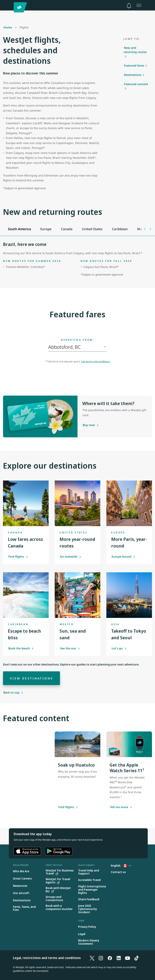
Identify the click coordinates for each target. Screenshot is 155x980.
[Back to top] (13, 692)
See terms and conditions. (96, 361)
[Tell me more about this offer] (119, 807)
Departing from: (77, 340)
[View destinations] (31, 678)
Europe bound (123, 556)
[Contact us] (118, 872)
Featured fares (134, 65)
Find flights (18, 556)
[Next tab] (150, 229)
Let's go (119, 648)
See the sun (70, 648)
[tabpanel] (77, 260)
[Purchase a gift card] (89, 425)
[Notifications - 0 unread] (129, 6)
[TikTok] (136, 958)
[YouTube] (128, 958)
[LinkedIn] (119, 958)
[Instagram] (101, 958)
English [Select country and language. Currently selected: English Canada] (121, 866)
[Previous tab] (145, 229)
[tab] (19, 229)
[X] (92, 958)
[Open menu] (139, 5)
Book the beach (21, 648)
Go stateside (71, 556)
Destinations (133, 75)
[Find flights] (66, 807)
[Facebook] (110, 958)
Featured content (136, 84)
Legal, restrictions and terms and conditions (47, 958)
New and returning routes (135, 50)
